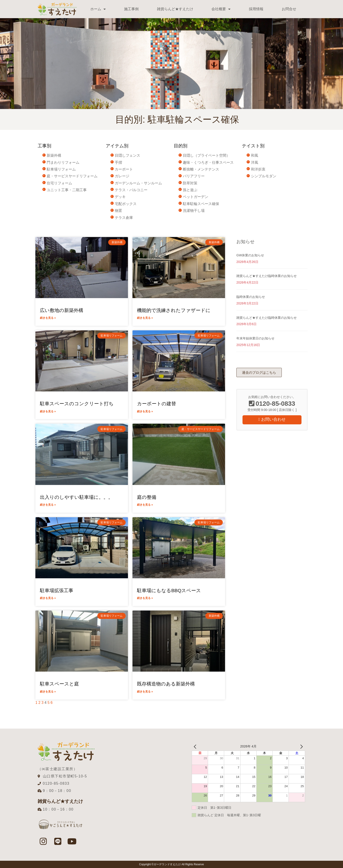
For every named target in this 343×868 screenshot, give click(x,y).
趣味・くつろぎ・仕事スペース (208, 162)
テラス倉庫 (124, 218)
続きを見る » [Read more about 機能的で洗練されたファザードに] (145, 318)
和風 (255, 155)
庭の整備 (147, 497)
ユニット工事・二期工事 (67, 190)
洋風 (255, 162)
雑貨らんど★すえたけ (175, 9)
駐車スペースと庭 (59, 684)
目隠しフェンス (127, 155)
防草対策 (190, 183)
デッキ (120, 197)
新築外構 (54, 155)
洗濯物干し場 (194, 211)
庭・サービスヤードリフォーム (72, 176)
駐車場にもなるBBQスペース (169, 590)
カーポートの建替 (157, 404)
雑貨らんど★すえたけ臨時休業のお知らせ (267, 276)
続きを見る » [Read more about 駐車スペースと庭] (48, 692)
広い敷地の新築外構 (62, 310)
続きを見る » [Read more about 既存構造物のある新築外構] (145, 692)
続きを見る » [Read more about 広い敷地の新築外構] (48, 318)
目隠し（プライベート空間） (206, 155)
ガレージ (122, 176)
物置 (118, 211)
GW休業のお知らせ (250, 255)
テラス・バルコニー (131, 190)
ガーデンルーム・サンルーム (138, 183)
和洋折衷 (258, 169)
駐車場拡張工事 (57, 590)
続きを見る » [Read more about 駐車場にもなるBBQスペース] (145, 598)
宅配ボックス (126, 204)
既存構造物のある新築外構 (166, 684)
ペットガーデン (196, 197)
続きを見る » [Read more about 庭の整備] (145, 505)
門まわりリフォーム (63, 162)
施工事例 (131, 9)
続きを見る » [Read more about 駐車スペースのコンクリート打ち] (48, 411)
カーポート (124, 169)
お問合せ (289, 9)
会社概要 (221, 9)
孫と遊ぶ (190, 190)
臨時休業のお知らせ (251, 297)
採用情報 (256, 9)
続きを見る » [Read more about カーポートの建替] (145, 411)
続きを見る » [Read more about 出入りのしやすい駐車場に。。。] (48, 505)
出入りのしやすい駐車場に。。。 (76, 497)
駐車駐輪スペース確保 (201, 204)
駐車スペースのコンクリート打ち (77, 404)
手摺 (118, 162)
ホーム (98, 9)
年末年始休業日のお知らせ (255, 338)
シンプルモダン (264, 176)
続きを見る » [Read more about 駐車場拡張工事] (48, 598)
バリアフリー (194, 176)
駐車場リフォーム (61, 169)
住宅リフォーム (59, 183)
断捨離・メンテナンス (201, 169)
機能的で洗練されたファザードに (174, 310)
